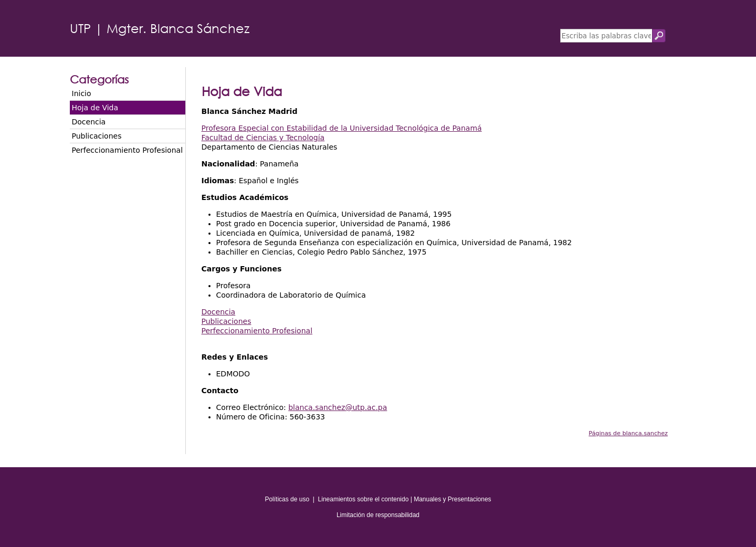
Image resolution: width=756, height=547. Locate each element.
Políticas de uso (287, 499)
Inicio (82, 93)
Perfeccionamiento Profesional (128, 150)
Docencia (89, 122)
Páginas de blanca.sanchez (628, 433)
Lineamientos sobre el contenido (364, 499)
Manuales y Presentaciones (452, 499)
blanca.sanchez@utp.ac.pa (338, 407)
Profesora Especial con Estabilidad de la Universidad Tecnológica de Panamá (342, 128)
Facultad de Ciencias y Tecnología (263, 138)
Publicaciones (97, 136)
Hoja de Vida (95, 108)
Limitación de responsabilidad (378, 515)
